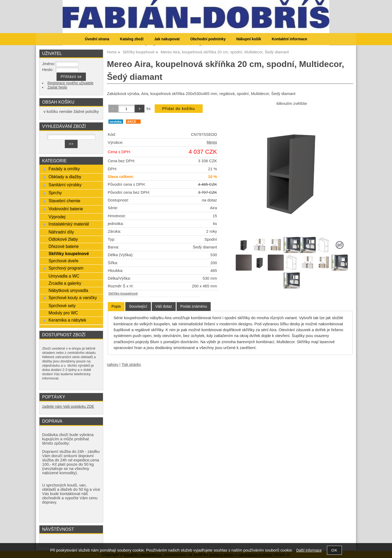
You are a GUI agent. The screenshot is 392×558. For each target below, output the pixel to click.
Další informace (309, 550)
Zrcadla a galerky (65, 283)
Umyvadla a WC (64, 276)
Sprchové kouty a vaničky (73, 298)
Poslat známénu (194, 306)
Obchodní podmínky (208, 39)
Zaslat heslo (57, 87)
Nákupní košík (249, 39)
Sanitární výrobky (65, 185)
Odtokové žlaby (63, 239)
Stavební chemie (64, 201)
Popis (116, 306)
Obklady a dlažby (65, 177)
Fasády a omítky (64, 169)
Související (138, 306)
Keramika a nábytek (67, 320)
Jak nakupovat (167, 39)
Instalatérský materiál (69, 224)
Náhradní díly (61, 232)
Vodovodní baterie (66, 209)
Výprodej (57, 217)
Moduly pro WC (63, 313)
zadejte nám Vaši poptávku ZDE (68, 407)
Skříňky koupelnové (123, 294)
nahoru (113, 365)
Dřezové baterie (64, 246)
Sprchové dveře (63, 261)
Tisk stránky (131, 365)
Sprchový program (66, 268)
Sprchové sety (62, 306)
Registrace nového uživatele (70, 83)
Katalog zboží (132, 39)
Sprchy (55, 193)
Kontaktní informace (289, 39)
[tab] (116, 306)
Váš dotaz (164, 306)
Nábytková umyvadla (68, 290)
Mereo (212, 142)
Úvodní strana (97, 39)
